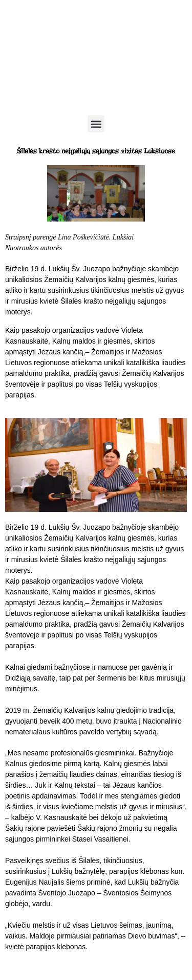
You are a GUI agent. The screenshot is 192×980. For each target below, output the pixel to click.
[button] (96, 124)
